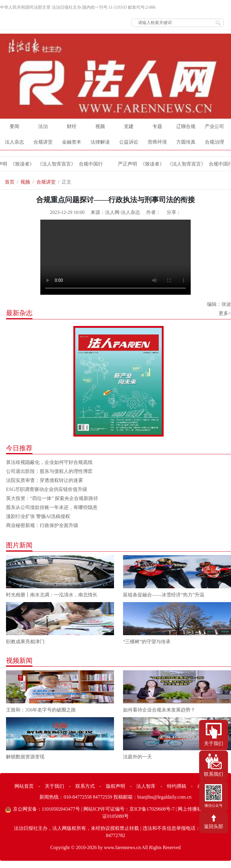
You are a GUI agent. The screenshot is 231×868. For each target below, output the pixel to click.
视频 (100, 126)
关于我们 (54, 786)
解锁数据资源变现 (25, 757)
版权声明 (115, 786)
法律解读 (100, 142)
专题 (157, 126)
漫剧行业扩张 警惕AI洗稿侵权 (38, 516)
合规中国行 (91, 164)
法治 (43, 126)
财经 (72, 126)
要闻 (14, 126)
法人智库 (146, 786)
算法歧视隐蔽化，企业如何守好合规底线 (49, 462)
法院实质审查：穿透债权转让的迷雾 (45, 480)
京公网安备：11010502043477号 (46, 809)
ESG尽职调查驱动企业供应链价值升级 (47, 489)
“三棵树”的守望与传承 (147, 642)
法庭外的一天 (137, 757)
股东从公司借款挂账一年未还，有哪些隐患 (52, 507)
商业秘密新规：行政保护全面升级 (42, 525)
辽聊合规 (186, 126)
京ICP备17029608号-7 (152, 809)
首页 (10, 182)
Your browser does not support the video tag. (115, 257)
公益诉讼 (129, 142)
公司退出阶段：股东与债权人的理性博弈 (49, 471)
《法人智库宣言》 (56, 164)
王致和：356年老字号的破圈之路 (41, 710)
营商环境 (157, 142)
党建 (129, 126)
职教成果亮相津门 (25, 642)
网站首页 (24, 786)
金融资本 (72, 142)
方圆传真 (186, 142)
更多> (225, 313)
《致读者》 (22, 164)
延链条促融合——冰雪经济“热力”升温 (164, 595)
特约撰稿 (177, 786)
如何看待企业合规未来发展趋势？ (159, 710)
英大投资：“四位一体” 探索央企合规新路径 (52, 498)
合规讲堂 (43, 142)
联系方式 (85, 786)
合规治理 (214, 142)
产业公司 (214, 126)
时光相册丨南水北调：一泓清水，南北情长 (52, 595)
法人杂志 (14, 142)
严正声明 (127, 164)
